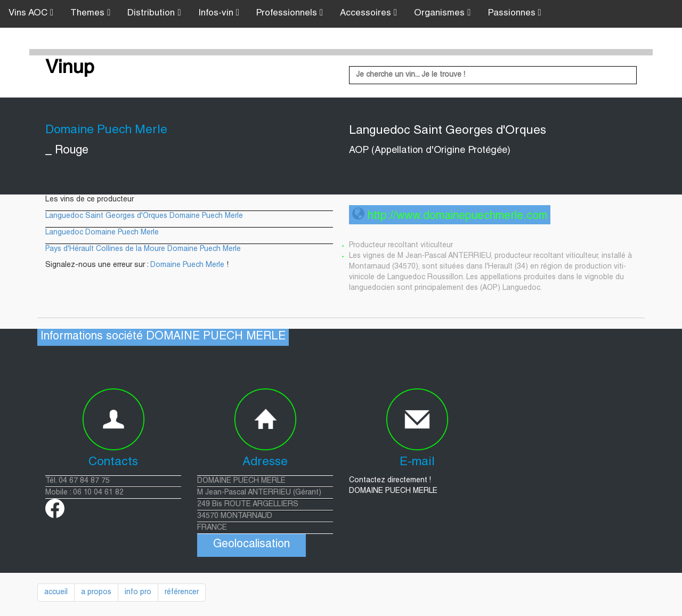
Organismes (442, 13)
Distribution (154, 13)
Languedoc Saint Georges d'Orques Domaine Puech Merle (144, 216)
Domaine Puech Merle (187, 265)
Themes (90, 13)
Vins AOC (31, 13)
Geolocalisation (251, 545)
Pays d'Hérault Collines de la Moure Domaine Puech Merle (143, 249)
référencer (182, 593)
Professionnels (290, 13)
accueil (56, 593)
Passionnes (515, 13)
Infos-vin (219, 13)
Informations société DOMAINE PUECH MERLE (163, 337)
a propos (96, 593)
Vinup (70, 69)
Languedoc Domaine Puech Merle (102, 233)
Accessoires (368, 13)
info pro (138, 593)
